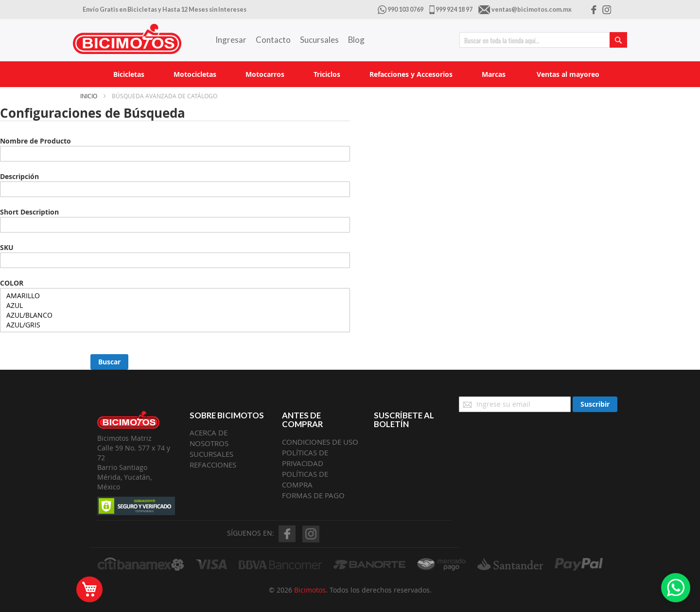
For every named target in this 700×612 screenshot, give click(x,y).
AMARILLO (175, 296)
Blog (356, 40)
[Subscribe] (595, 404)
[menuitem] (129, 74)
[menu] (350, 74)
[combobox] (543, 40)
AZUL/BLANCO (175, 315)
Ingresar (231, 40)
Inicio (89, 96)
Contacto (273, 40)
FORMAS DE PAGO (313, 495)
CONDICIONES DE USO (320, 442)
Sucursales (319, 40)
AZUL (175, 306)
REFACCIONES (213, 465)
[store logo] (127, 39)
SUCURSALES (211, 454)
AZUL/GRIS (175, 325)
